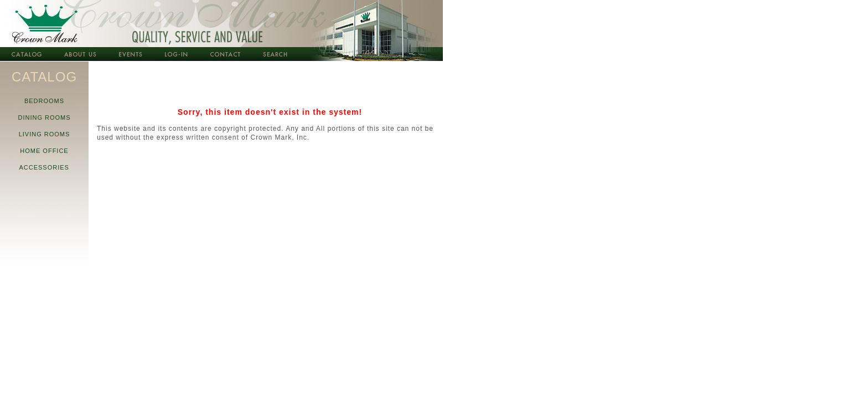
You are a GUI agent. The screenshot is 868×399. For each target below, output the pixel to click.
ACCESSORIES (44, 167)
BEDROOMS (45, 101)
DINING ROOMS (44, 117)
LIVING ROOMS (44, 134)
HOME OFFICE (44, 151)
